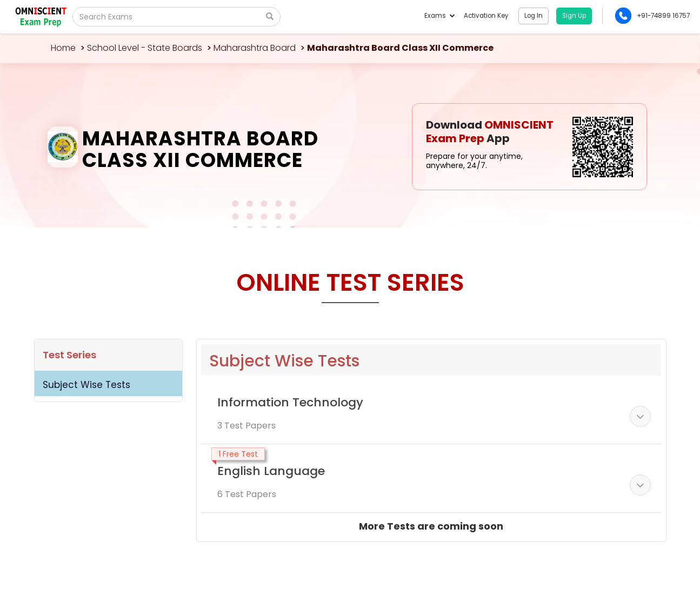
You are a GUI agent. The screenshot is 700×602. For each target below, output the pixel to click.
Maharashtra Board (255, 48)
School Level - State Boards (145, 48)
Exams (439, 16)
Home (63, 48)
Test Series (69, 355)
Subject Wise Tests (86, 385)
